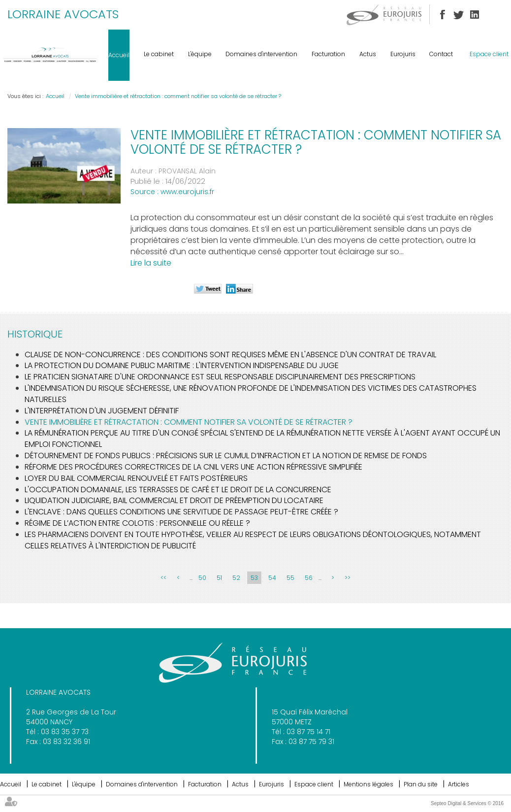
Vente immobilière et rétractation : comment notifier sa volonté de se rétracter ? (178, 96)
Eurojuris (403, 54)
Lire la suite (151, 263)
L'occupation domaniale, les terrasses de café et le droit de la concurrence (178, 490)
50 (202, 578)
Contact (441, 54)
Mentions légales (368, 784)
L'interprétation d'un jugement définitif (102, 411)
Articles (459, 784)
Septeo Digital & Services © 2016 (467, 803)
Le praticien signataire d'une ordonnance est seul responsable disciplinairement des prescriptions (220, 377)
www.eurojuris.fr (187, 192)
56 (309, 578)
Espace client (489, 54)
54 (272, 578)
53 (254, 578)
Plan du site (421, 784)
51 (219, 578)
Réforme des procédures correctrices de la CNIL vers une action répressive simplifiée (193, 467)
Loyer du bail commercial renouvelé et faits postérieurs (136, 478)
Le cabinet (159, 54)
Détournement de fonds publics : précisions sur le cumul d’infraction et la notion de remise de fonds (226, 456)
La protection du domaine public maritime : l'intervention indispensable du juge (182, 365)
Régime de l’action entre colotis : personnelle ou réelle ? (137, 523)
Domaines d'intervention (261, 54)
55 (290, 578)
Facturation (328, 54)
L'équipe (200, 54)
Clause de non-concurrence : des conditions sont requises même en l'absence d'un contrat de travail (230, 355)
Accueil (119, 55)
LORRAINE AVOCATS (63, 14)
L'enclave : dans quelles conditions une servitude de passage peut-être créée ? (181, 512)
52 (236, 578)
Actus (368, 54)
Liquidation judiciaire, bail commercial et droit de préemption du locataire (174, 500)
